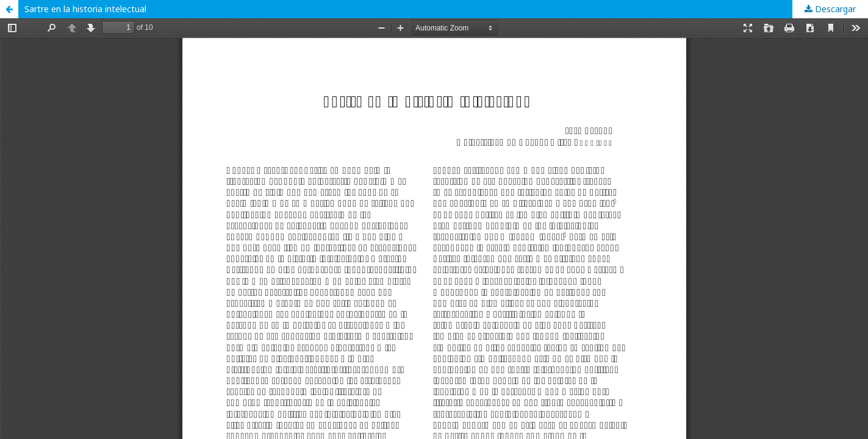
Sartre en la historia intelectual (85, 9)
